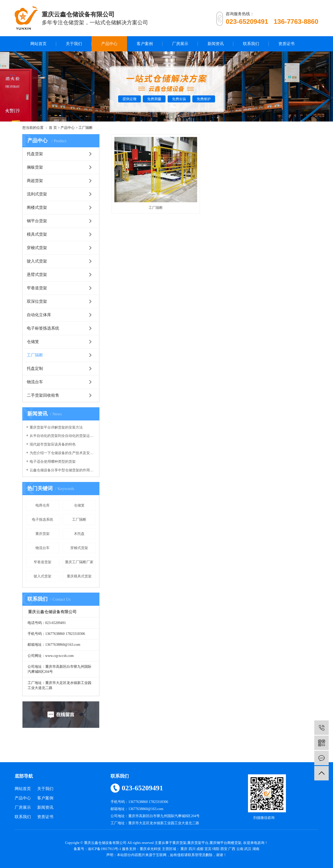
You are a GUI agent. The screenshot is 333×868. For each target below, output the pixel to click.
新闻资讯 (216, 44)
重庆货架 (43, 534)
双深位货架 (37, 301)
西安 (224, 849)
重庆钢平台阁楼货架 (225, 843)
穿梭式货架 (37, 248)
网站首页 (38, 44)
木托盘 (79, 534)
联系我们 (251, 44)
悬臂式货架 (37, 275)
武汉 (248, 849)
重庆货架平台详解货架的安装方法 (56, 427)
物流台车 (35, 382)
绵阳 (216, 849)
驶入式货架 (37, 261)
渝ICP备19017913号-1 (104, 849)
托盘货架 (35, 154)
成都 (200, 849)
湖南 (256, 849)
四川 (192, 849)
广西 (232, 849)
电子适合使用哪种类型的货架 (53, 462)
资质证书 (286, 44)
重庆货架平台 (198, 843)
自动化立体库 (39, 315)
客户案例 (145, 44)
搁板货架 (35, 167)
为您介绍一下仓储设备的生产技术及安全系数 (63, 453)
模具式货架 (37, 234)
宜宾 (208, 849)
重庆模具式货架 (79, 576)
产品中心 (109, 44)
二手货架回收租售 (43, 395)
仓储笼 (33, 342)
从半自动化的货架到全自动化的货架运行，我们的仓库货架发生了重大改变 (63, 436)
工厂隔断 (86, 128)
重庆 (184, 849)
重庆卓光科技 (150, 849)
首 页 (53, 128)
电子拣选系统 (43, 520)
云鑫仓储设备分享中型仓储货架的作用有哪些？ (63, 470)
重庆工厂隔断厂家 (79, 562)
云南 (240, 849)
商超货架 (35, 181)
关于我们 (74, 44)
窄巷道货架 (37, 288)
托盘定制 (35, 368)
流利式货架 (37, 194)
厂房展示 (180, 44)
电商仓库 (43, 505)
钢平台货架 (37, 221)
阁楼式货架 (37, 207)
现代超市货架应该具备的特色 (53, 444)
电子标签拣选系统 (43, 328)
